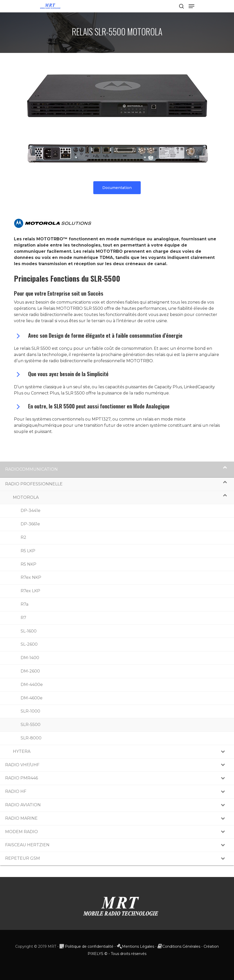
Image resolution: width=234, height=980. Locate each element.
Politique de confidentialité (89, 946)
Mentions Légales (138, 946)
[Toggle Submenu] (225, 469)
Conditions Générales (181, 946)
